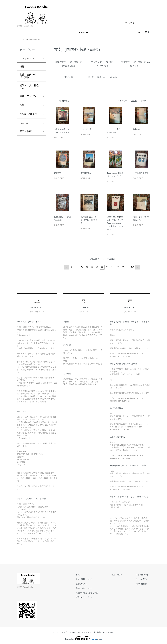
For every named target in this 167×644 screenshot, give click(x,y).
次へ (137, 267)
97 (112, 267)
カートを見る (143, 579)
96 (107, 267)
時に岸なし (59, 173)
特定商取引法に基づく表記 (91, 592)
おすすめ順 (122, 101)
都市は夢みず (86, 173)
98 (117, 267)
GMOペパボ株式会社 (93, 632)
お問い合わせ (143, 583)
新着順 (143, 101)
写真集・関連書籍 (29, 115)
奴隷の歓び (138, 129)
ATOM (122, 574)
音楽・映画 (26, 133)
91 (82, 267)
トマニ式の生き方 (141, 173)
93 (92, 267)
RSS (117, 574)
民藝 (22, 105)
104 (132, 267)
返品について (86, 583)
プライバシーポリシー (90, 597)
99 (122, 267)
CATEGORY (83, 33)
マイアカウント (132, 23)
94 (97, 267)
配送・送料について (89, 579)
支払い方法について (89, 588)
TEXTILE (24, 124)
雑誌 (22, 67)
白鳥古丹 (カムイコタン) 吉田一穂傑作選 (89, 220)
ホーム (19, 39)
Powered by (83, 638)
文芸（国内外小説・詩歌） (35, 39)
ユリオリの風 (86, 129)
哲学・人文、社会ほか (29, 87)
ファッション (27, 58)
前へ (67, 267)
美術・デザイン (28, 96)
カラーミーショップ (59, 632)
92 (87, 267)
